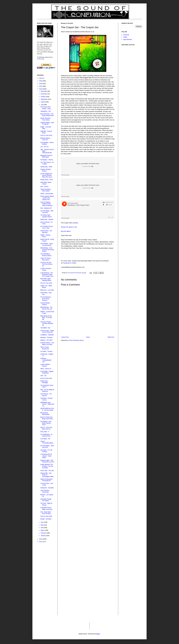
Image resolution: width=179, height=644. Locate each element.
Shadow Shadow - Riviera (46, 170)
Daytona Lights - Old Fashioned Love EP (47, 461)
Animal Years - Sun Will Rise (46, 232)
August (43, 102)
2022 (41, 78)
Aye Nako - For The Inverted (46, 451)
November (44, 94)
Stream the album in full (69, 227)
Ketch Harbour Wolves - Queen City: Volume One (47, 198)
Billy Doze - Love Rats (47, 290)
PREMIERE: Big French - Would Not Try (47, 404)
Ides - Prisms (44, 187)
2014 (41, 86)
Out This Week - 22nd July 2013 (47, 446)
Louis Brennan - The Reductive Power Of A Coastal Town (47, 274)
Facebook (66, 263)
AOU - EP (43, 376)
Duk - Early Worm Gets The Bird (46, 513)
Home (88, 337)
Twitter (74, 263)
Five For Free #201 (46, 378)
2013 (41, 89)
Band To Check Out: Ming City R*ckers (47, 418)
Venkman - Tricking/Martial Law (46, 360)
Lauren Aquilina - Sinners (46, 365)
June (42, 522)
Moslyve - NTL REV (46, 340)
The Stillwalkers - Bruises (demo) (46, 255)
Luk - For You (44, 147)
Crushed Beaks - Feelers (45, 304)
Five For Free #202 (46, 283)
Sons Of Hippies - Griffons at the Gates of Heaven (46, 204)
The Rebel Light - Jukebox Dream (46, 216)
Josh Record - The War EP (46, 395)
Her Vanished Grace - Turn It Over (47, 227)
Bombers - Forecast (46, 338)
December (44, 91)
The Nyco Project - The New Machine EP (47, 324)
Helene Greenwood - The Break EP (47, 480)
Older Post (111, 337)
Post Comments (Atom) (76, 340)
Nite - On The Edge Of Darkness (47, 390)
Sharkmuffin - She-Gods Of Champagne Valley (47, 475)
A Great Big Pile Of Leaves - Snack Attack (46, 456)
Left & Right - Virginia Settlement (47, 372)
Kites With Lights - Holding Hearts (46, 280)
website (76, 223)
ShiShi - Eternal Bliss (47, 194)
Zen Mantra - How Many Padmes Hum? (46, 423)
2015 (41, 84)
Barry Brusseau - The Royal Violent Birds (47, 115)
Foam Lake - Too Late (47, 471)
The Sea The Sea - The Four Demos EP (46, 264)
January (43, 536)
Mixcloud (41, 59)
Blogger (98, 634)
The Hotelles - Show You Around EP (47, 244)
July (42, 105)
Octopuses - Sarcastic (47, 488)
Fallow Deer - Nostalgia (44, 382)
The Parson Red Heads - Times (46, 108)
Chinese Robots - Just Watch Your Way (47, 344)
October (43, 97)
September (44, 99)
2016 (41, 81)
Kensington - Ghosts (47, 160)
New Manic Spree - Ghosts (46, 183)
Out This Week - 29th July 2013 (47, 212)
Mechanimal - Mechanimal (45, 414)
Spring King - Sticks (46, 167)
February (44, 533)
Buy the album (66, 231)
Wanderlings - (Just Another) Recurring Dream (47, 250)
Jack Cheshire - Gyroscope (45, 491)
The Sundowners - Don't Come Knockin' (46, 299)
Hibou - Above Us (46, 369)
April (42, 528)
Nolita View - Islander (47, 219)
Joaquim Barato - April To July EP (47, 123)
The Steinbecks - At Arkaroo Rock (46, 435)
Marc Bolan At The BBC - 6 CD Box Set (46, 318)
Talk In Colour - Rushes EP (45, 348)
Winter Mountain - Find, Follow (46, 119)
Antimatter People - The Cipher (46, 500)
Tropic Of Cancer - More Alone (46, 259)
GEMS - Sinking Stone (45, 236)
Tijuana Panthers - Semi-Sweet (46, 190)
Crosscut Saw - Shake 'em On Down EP (47, 331)
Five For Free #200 (46, 516)
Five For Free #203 (46, 135)
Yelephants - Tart (45, 111)
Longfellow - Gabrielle (47, 335)
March (43, 530)
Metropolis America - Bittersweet (47, 156)
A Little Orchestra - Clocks (46, 269)
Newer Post (65, 337)
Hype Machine (128, 39)
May (42, 525)
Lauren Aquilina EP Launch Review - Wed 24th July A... (47, 175)
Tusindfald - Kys (45, 328)
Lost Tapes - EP (45, 439)
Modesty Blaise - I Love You (46, 139)
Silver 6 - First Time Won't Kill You (46, 428)
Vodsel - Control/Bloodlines (47, 442)
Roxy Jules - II (45, 432)
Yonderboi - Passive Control (46, 399)
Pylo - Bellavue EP (46, 208)
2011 (41, 542)
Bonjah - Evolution (46, 519)
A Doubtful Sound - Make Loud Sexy (46, 508)
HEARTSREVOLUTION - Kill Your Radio (47, 409)
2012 (41, 539)
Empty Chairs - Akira (47, 180)
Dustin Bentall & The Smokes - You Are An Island (47, 466)
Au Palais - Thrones (46, 351)
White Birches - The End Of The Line (46, 308)
